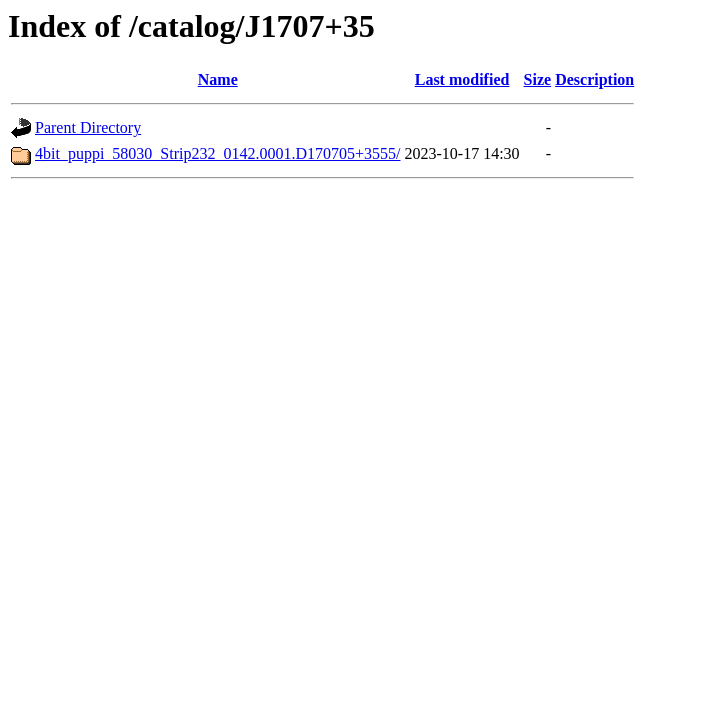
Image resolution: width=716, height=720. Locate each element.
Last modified (462, 79)
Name (218, 79)
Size (538, 79)
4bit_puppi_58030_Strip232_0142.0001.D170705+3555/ (217, 153)
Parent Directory (88, 127)
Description (594, 79)
